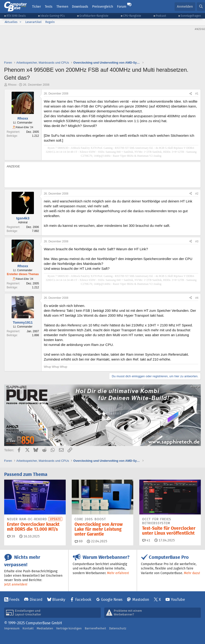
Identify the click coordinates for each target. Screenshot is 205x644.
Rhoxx (12, 85)
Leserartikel (33, 22)
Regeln (50, 22)
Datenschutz (118, 628)
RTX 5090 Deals (16, 16)
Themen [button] (62, 7)
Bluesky (59, 600)
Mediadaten (45, 628)
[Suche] (201, 7)
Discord (36, 600)
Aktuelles (11, 22)
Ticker (36, 7)
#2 (197, 194)
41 (146, 540)
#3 (197, 241)
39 (11, 536)
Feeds (14, 600)
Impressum (12, 628)
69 (79, 541)
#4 (197, 298)
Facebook (83, 600)
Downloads (80, 7)
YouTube (178, 600)
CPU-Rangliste (132, 16)
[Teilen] (191, 94)
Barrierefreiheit (95, 628)
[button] (20, 22)
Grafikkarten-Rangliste (94, 16)
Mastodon (141, 600)
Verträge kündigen (69, 628)
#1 (197, 94)
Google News (112, 600)
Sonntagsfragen (191, 16)
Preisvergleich (103, 7)
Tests (49, 7)
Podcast (161, 16)
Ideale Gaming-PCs (53, 16)
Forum (122, 7)
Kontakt (28, 628)
